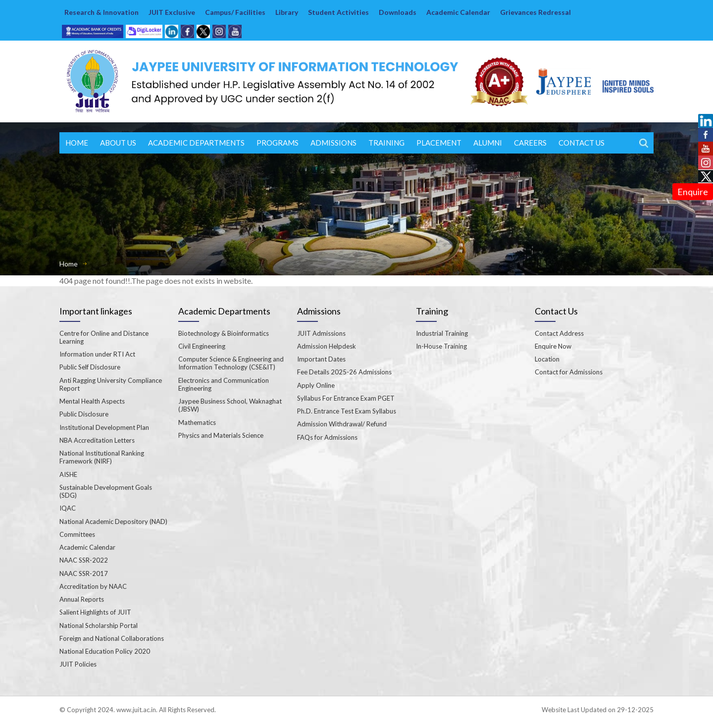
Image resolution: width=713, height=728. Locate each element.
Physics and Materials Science (221, 435)
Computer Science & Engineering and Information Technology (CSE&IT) (231, 363)
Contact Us (582, 143)
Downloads (398, 12)
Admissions (333, 143)
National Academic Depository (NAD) (113, 521)
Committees (77, 534)
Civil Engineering (202, 346)
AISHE (68, 474)
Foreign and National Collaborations (112, 638)
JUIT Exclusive (172, 12)
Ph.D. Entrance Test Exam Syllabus (347, 411)
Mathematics (197, 422)
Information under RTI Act (97, 354)
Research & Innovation (102, 12)
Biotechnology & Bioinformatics (224, 333)
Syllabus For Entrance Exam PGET (346, 398)
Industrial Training (442, 333)
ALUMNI (488, 143)
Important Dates (321, 359)
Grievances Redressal (535, 12)
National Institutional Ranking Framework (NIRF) (102, 457)
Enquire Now (553, 346)
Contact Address (559, 333)
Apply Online (316, 385)
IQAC (68, 508)
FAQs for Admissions (327, 437)
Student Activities (338, 12)
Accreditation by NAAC (93, 586)
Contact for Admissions (569, 372)
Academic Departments (196, 143)
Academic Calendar (458, 12)
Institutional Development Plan (104, 427)
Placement (439, 143)
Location (547, 359)
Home (77, 143)
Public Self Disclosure (90, 367)
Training (386, 143)
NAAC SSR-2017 (84, 573)
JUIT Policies (78, 664)
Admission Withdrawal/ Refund (342, 424)
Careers (530, 143)
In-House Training (441, 346)
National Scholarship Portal (99, 625)
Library (287, 12)
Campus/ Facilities (235, 12)
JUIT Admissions (321, 333)
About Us (118, 143)
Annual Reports (82, 599)
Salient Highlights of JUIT (95, 612)
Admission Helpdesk (327, 346)
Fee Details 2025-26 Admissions (344, 372)
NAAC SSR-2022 (84, 560)
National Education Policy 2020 (105, 651)
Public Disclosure (84, 414)
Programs (278, 143)
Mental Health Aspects (92, 401)
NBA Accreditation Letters (97, 440)
